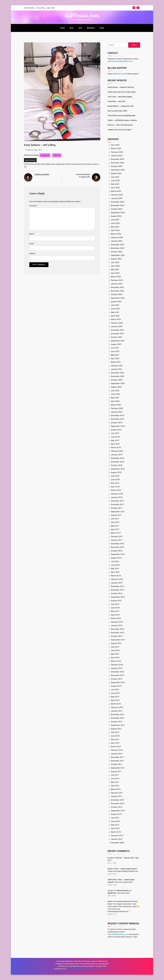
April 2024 (115, 230)
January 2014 (117, 668)
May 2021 (115, 355)
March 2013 (116, 704)
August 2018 (116, 472)
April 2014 (115, 658)
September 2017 (118, 512)
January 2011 (117, 796)
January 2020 (117, 412)
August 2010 (116, 814)
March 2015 (116, 618)
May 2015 (115, 611)
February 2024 (117, 238)
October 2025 (117, 166)
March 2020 (116, 405)
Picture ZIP (45, 155)
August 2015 (116, 601)
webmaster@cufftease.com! (118, 934)
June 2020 (115, 394)
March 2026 (116, 149)
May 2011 (115, 782)
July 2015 (115, 604)
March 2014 (116, 661)
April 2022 (115, 316)
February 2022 (117, 323)
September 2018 (118, 469)
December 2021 (118, 330)
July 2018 (115, 476)
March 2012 (116, 747)
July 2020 (115, 391)
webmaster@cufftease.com (122, 61)
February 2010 (117, 836)
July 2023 (115, 262)
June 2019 (115, 437)
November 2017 (118, 505)
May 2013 (115, 697)
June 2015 (115, 608)
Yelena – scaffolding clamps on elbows (122, 120)
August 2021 (116, 344)
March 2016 (116, 576)
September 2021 (118, 341)
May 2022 (115, 312)
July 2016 (115, 561)
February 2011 (117, 793)
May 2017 (115, 526)
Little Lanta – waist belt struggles (120, 97)
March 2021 (116, 362)
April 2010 (115, 828)
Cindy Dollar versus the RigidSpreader (122, 116)
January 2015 (117, 626)
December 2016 (118, 544)
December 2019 (118, 416)
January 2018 (117, 497)
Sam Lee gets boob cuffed (117, 111)
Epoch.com (121, 74)
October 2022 (117, 294)
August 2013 (116, 686)
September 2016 (118, 554)
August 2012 (116, 729)
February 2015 (117, 622)
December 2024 (118, 202)
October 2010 (117, 807)
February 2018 (117, 494)
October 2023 (117, 252)
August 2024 (116, 216)
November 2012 (118, 718)
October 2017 (117, 508)
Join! (80, 28)
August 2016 (116, 558)
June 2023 (115, 266)
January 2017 (117, 540)
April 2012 (115, 743)
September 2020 (118, 383)
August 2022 (116, 302)
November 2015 (118, 590)
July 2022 (115, 305)
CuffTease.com (82, 16)
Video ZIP (57, 155)
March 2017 (116, 533)
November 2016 (118, 547)
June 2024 (115, 223)
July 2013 (115, 690)
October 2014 (117, 636)
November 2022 (118, 291)
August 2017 (116, 515)
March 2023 (116, 277)
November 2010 (118, 804)
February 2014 (117, 665)
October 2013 (117, 679)
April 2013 (115, 700)
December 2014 (118, 629)
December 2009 (118, 843)
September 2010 (118, 811)
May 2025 (115, 184)
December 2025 (118, 159)
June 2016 (115, 565)
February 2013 (117, 707)
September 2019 (118, 426)
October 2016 (117, 551)
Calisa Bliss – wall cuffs (117, 101)
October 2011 (117, 764)
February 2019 (117, 451)
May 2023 (115, 270)
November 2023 (118, 248)
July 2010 (115, 818)
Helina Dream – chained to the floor (121, 87)
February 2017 (117, 537)
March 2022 (116, 319)
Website (32, 254)
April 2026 (115, 145)
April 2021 (115, 359)
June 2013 (115, 693)
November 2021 (118, 334)
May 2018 (115, 483)
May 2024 (115, 227)
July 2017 (115, 519)
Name (32, 234)
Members (91, 28)
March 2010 (116, 832)
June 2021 (115, 351)
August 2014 (116, 643)
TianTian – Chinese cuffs (125, 858)
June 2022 (115, 309)
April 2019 (115, 444)
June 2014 (115, 650)
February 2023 (117, 280)
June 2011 (115, 779)
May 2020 (115, 398)
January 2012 (117, 754)
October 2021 (117, 337)
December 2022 (118, 287)
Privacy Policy (44, 8)
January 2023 (117, 284)
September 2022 (118, 298)
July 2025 (115, 177)
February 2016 (117, 579)
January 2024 (117, 241)
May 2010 (115, 825)
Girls (72, 28)
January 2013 (117, 711)
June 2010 (115, 821)
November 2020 (118, 376)
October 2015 (117, 593)
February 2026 (117, 152)
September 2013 (118, 682)
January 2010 (117, 839)
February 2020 (117, 408)
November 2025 (118, 163)
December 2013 (118, 672)
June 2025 (115, 181)
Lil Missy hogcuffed (42, 174)
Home (62, 28)
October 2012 (117, 722)
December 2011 (118, 757)
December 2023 (118, 245)
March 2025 (116, 191)
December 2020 (118, 373)
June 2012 (115, 736)
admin (110, 869)
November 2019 (118, 419)
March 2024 (116, 234)
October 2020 (117, 380)
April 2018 (115, 487)
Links (102, 28)
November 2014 (118, 633)
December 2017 (118, 501)
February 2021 (117, 366)
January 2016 (117, 583)
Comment (33, 206)
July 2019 (115, 433)
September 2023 (118, 255)
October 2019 (117, 423)
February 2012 (117, 750)
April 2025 (115, 188)
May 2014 (115, 654)
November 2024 (118, 205)
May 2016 (115, 569)
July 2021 (115, 348)
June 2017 (115, 522)
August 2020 (116, 387)
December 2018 (118, 458)
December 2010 (118, 800)
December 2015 (118, 586)
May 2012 (115, 739)
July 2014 (115, 647)
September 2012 (118, 725)
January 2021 (117, 369)
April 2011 (115, 786)
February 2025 (117, 195)
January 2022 (117, 327)
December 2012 (118, 715)
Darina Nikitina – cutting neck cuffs (121, 106)
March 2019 (116, 448)
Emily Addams (30, 160)
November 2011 (118, 761)
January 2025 (117, 198)
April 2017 (115, 529)
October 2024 (117, 209)
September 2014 (118, 640)
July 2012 (115, 732)
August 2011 (116, 771)
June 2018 (115, 480)
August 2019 (116, 430)
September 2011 (118, 768)
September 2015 (118, 597)
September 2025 (118, 170)
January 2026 (117, 156)
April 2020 (115, 401)
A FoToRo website (30, 8)
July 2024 (115, 220)
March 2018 (116, 490)
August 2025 (116, 173)
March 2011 (116, 789)
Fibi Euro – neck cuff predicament (120, 125)
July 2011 (115, 775)
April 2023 (115, 273)
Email (32, 244)
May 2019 (115, 440)
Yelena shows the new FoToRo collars (122, 92)
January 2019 (117, 455)
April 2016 (115, 572)
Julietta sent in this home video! (119, 130)
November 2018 (118, 462)
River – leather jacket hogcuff (126, 869)
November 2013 (118, 675)
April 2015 (115, 615)
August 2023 (116, 259)
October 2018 (117, 465)
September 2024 (118, 213)
